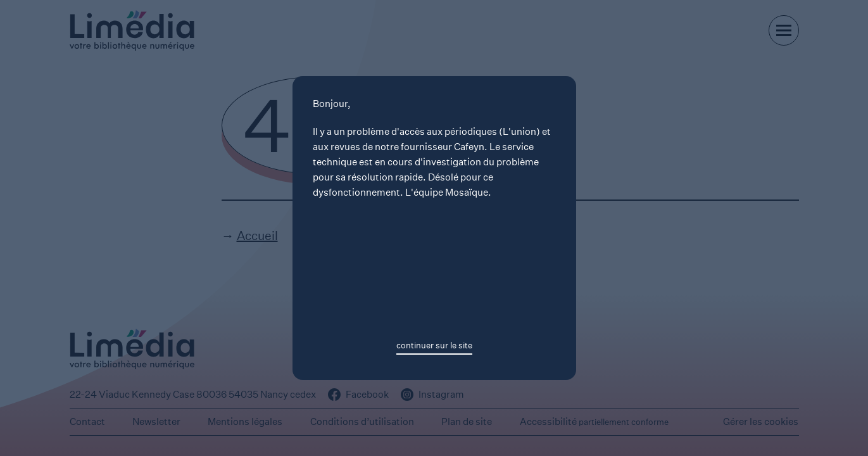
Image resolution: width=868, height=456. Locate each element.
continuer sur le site (434, 345)
